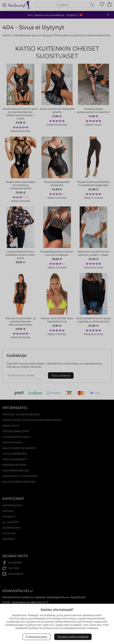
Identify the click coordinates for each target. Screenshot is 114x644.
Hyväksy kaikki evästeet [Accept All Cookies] (73, 637)
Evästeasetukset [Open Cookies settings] (36, 637)
